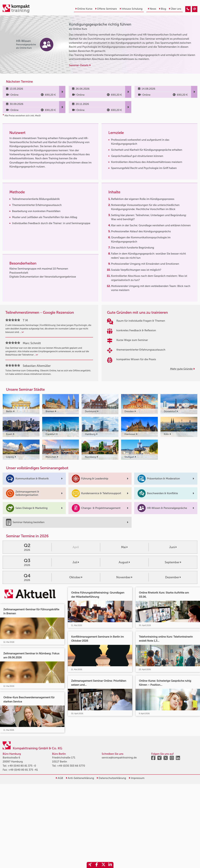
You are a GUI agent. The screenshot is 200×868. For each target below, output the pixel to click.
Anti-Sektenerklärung (80, 778)
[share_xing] (90, 865)
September (173, 562)
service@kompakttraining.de (119, 757)
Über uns (175, 9)
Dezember (173, 577)
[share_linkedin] (110, 865)
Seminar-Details (80, 65)
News (152, 9)
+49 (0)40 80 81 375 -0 (22, 766)
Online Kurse (84, 9)
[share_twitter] (103, 865)
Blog (162, 9)
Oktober (76, 577)
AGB (59, 778)
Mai (124, 547)
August (124, 562)
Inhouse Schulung (131, 9)
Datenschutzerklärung (111, 778)
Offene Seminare (106, 9)
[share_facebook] (97, 865)
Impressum (137, 778)
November (124, 577)
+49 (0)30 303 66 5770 (71, 766)
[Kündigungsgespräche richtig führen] (188, 9)
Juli (76, 562)
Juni (173, 547)
